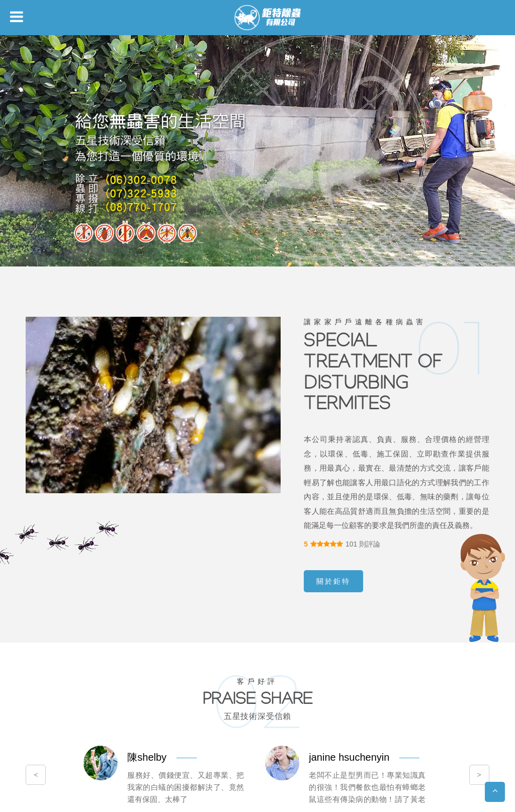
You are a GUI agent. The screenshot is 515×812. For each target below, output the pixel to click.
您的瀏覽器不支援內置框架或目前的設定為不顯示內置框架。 (257, 406)
